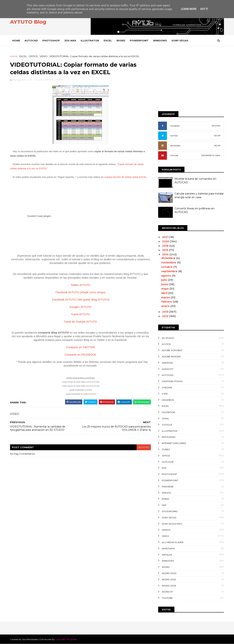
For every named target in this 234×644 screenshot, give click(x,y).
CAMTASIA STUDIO (172, 381)
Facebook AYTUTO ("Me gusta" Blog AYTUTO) (81, 300)
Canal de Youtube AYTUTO (80, 322)
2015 (166, 250)
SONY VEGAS (180, 40)
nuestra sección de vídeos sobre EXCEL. (126, 177)
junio (165, 284)
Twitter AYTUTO (81, 285)
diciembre (169, 258)
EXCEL (108, 40)
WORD (121, 40)
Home (16, 40)
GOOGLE (167, 425)
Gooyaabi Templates (66, 639)
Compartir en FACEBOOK (80, 355)
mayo (165, 289)
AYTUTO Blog (28, 22)
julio (165, 280)
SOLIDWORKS (170, 511)
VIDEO (44, 56)
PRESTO (166, 493)
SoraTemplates (30, 639)
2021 (166, 237)
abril (165, 293)
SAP (164, 505)
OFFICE (33, 56)
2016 (166, 246)
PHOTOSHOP (51, 40)
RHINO (166, 499)
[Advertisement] (191, 80)
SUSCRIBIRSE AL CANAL (211, 155)
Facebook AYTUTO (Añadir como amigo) (80, 292)
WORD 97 (167, 592)
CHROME (167, 387)
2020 (166, 241)
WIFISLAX (167, 555)
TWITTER (174, 136)
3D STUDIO (168, 338)
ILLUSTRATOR (90, 40)
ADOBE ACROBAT (172, 350)
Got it (204, 9)
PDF (164, 468)
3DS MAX (70, 40)
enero (166, 306)
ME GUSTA (216, 126)
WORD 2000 (169, 573)
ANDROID (167, 363)
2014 (166, 254)
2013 (166, 312)
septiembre (170, 271)
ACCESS (166, 344)
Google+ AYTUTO (80, 307)
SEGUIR (217, 136)
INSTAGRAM (175, 146)
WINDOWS (160, 40)
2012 (166, 316)
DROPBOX (168, 400)
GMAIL (165, 418)
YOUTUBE (174, 156)
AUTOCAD (31, 40)
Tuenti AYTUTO (80, 314)
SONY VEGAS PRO (172, 524)
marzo (166, 297)
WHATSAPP (168, 548)
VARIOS (166, 530)
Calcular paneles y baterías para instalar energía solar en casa (199, 195)
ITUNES (166, 449)
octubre (167, 267)
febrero (167, 302)
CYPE (165, 394)
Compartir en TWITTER (80, 347)
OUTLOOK (168, 462)
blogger (144, 447)
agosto (167, 276)
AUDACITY (168, 369)
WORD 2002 (169, 579)
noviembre (169, 262)
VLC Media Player (173, 542)
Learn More (189, 9)
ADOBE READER (171, 357)
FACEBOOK (175, 126)
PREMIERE (168, 487)
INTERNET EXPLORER (174, 443)
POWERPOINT (139, 40)
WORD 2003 (169, 586)
